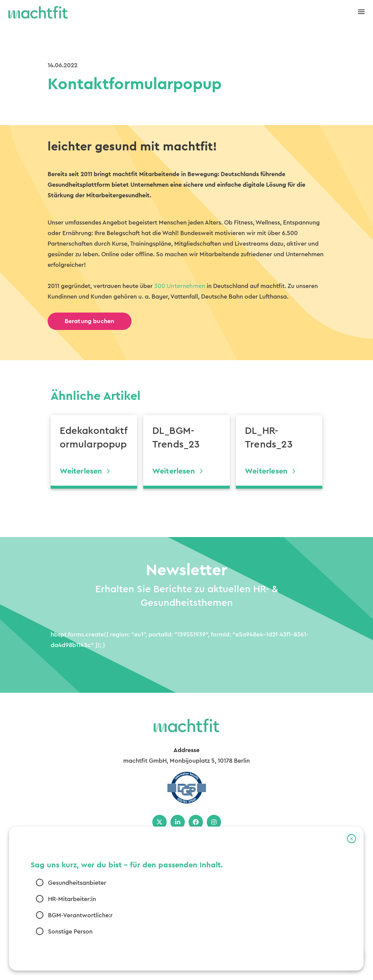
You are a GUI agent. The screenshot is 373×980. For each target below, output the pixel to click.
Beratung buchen (90, 321)
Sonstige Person (70, 932)
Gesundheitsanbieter (77, 883)
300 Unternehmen (180, 286)
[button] (351, 839)
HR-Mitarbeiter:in (72, 899)
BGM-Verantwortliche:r (80, 915)
